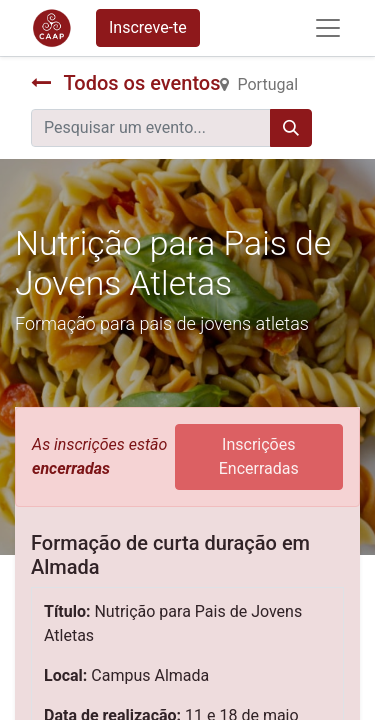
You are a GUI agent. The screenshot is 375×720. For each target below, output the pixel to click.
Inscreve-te (148, 27)
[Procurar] (291, 128)
